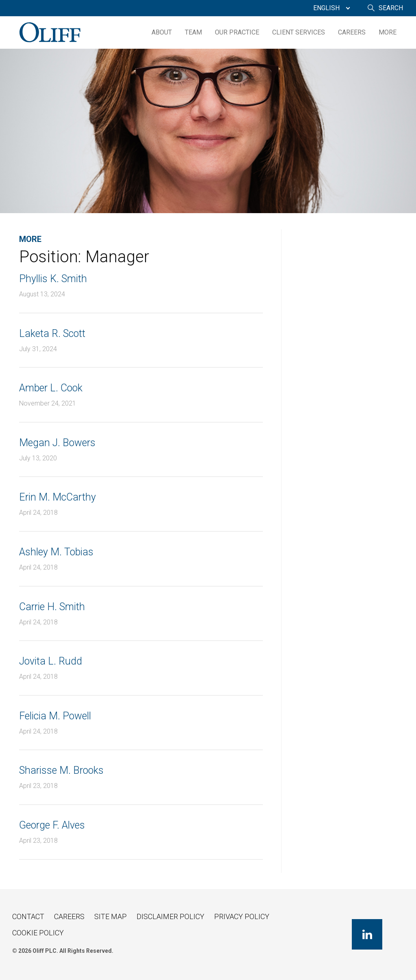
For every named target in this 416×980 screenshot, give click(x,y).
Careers (352, 32)
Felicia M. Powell (55, 716)
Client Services (299, 32)
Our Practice (237, 32)
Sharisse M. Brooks (61, 770)
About (162, 32)
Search (391, 8)
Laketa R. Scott (52, 334)
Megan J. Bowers (57, 443)
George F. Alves (52, 825)
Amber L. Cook (51, 388)
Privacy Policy (242, 916)
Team (193, 32)
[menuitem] (330, 8)
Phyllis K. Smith (53, 279)
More (388, 32)
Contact (28, 916)
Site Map (110, 916)
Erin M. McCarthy (57, 497)
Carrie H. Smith (52, 607)
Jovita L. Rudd (51, 661)
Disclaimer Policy (170, 916)
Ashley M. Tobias (56, 552)
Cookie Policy (38, 933)
